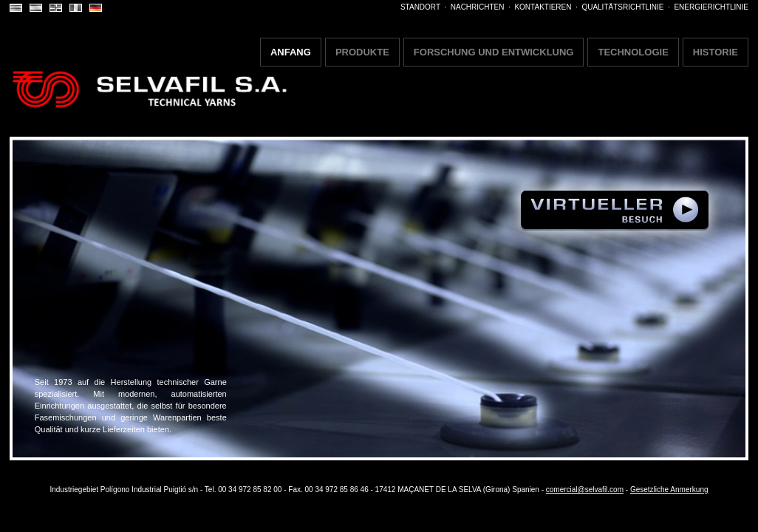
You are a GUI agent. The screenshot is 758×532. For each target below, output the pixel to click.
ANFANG (291, 52)
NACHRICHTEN (478, 7)
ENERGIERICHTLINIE (711, 7)
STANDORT (420, 7)
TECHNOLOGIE (633, 52)
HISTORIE (716, 52)
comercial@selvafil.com (585, 490)
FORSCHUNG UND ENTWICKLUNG (494, 52)
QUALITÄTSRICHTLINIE (622, 7)
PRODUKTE (362, 52)
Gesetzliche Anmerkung (669, 490)
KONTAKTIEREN (543, 7)
